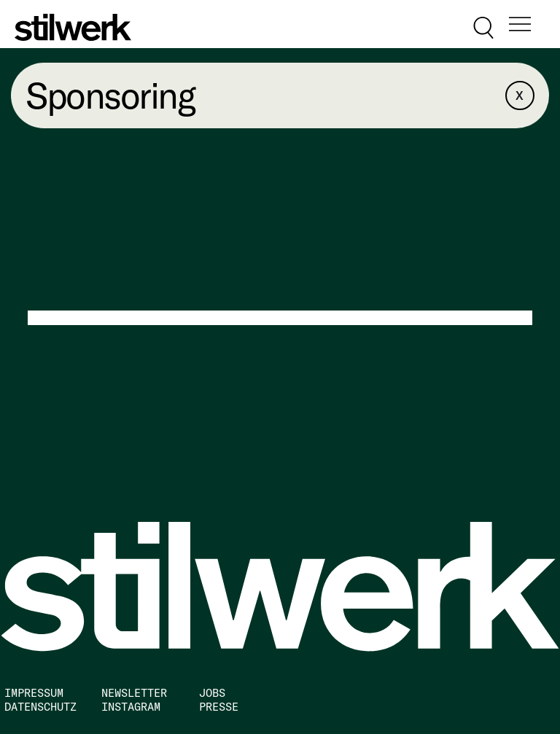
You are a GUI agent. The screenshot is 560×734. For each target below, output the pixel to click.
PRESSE (219, 707)
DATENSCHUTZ (40, 707)
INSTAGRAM (131, 707)
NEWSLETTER (134, 693)
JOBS (212, 693)
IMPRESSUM (34, 693)
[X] (520, 95)
